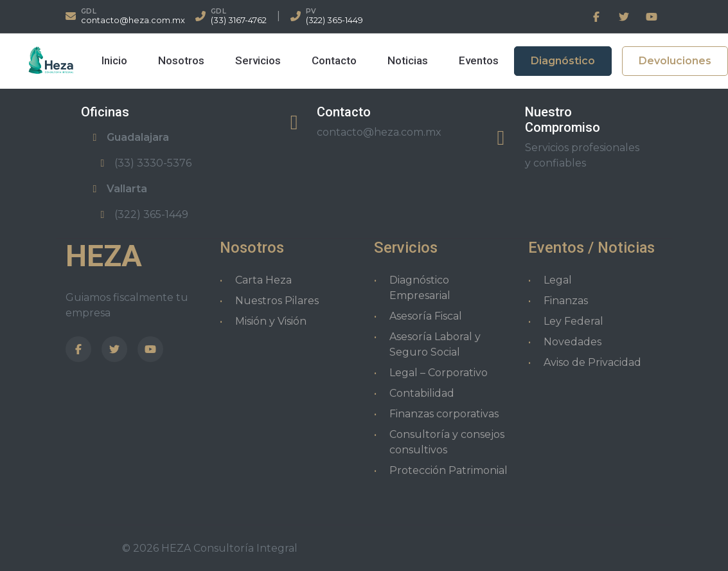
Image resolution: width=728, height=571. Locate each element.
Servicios (258, 60)
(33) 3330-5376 (144, 163)
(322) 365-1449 (334, 20)
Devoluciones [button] (675, 61)
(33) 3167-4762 (239, 20)
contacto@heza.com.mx (133, 20)
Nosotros (181, 60)
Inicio (114, 60)
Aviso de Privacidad (592, 362)
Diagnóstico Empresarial (420, 288)
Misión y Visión (271, 321)
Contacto (334, 60)
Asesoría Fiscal (426, 316)
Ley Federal (573, 321)
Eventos (479, 60)
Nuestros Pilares (277, 301)
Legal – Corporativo (439, 373)
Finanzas (566, 301)
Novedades (573, 342)
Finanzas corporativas (444, 414)
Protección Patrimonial (448, 470)
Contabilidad (422, 393)
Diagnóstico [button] (563, 61)
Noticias (408, 60)
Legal (558, 280)
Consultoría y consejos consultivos (447, 442)
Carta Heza (263, 280)
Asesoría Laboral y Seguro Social (435, 344)
